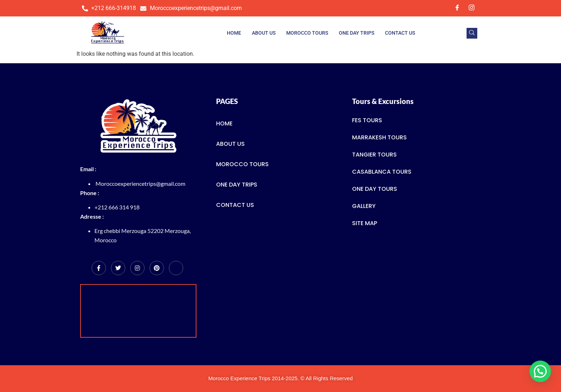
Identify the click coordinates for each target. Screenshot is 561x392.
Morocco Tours (307, 33)
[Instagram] (472, 8)
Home (234, 33)
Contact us (400, 33)
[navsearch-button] (472, 33)
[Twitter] (118, 268)
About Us (264, 33)
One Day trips (357, 33)
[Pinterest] (157, 268)
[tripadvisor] (176, 268)
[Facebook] (457, 8)
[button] (540, 371)
